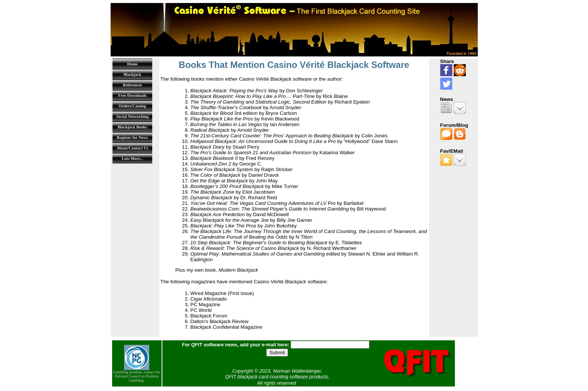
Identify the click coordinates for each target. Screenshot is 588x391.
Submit (277, 353)
